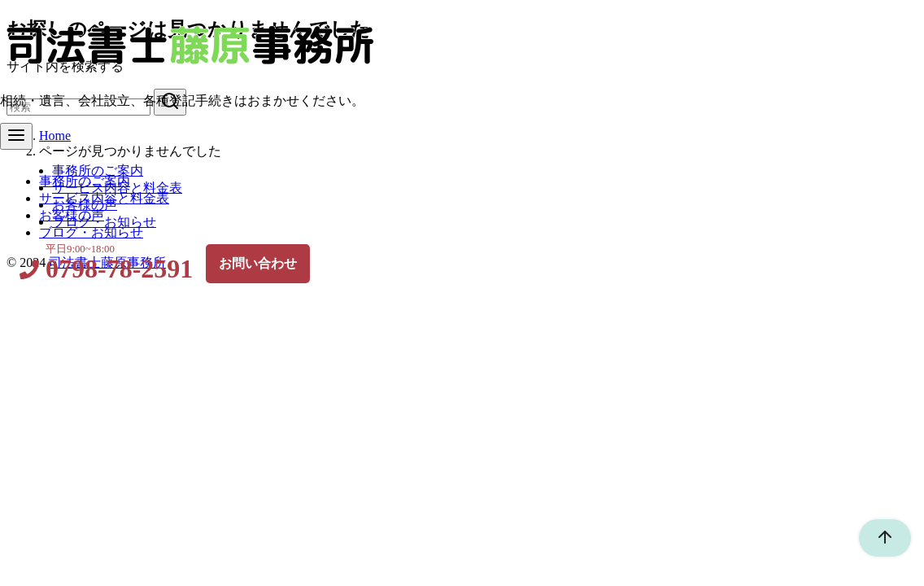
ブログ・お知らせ (104, 222)
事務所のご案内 (98, 171)
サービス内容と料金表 (117, 188)
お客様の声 (85, 205)
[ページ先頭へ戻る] (877, 538)
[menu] (16, 136)
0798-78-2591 (119, 269)
